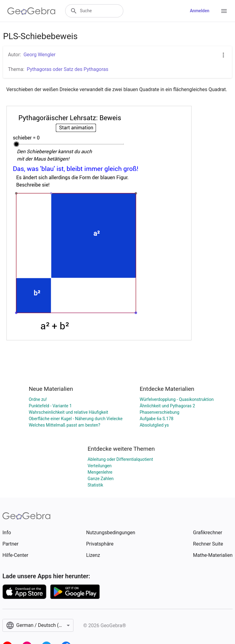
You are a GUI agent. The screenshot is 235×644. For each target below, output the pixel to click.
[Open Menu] (224, 11)
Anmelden (200, 11)
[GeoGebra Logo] (31, 11)
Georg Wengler (40, 55)
